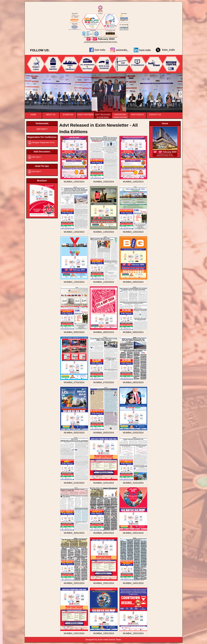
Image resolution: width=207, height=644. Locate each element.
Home (33, 115)
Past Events (138, 115)
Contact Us (155, 115)
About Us (51, 115)
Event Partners (85, 115)
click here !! (42, 129)
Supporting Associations (120, 115)
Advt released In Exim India (103, 115)
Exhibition (68, 115)
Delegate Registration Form (43, 143)
